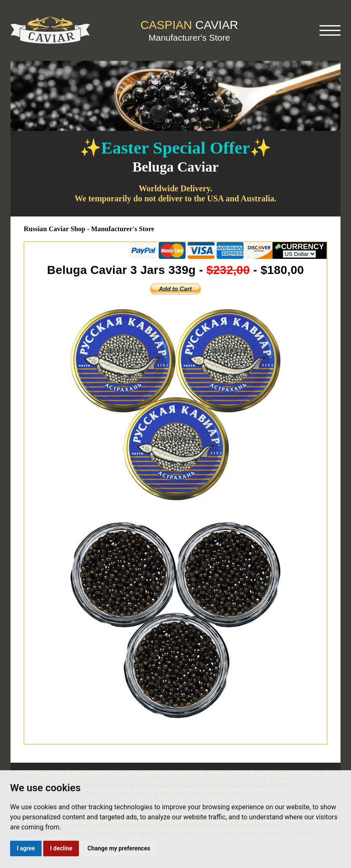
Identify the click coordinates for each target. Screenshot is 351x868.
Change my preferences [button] (119, 848)
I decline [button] (61, 848)
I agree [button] (26, 848)
